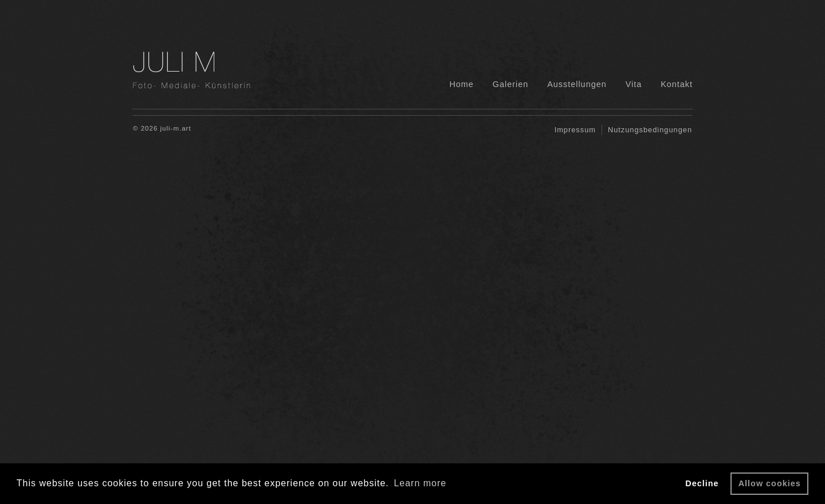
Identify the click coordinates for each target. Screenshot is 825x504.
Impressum (575, 130)
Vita (634, 84)
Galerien (510, 84)
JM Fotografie (215, 70)
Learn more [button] (420, 483)
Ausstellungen (577, 84)
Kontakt (677, 84)
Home (461, 84)
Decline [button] (702, 483)
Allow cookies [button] (770, 483)
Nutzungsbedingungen (650, 130)
